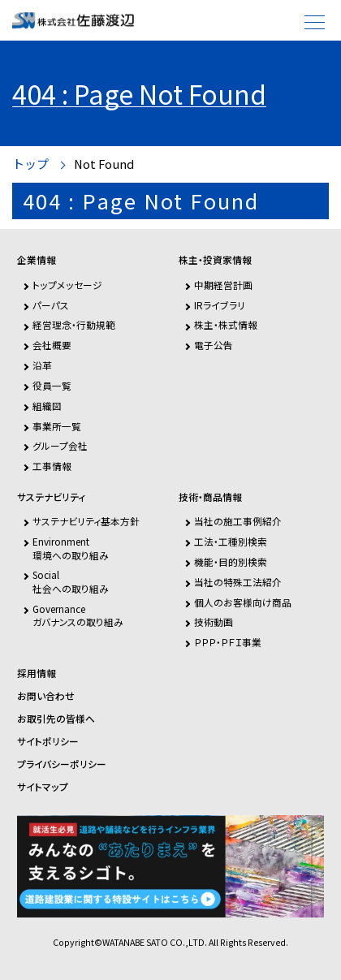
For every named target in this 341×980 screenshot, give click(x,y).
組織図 (47, 406)
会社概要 (52, 345)
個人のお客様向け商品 (243, 602)
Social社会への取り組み (71, 581)
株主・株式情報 (226, 324)
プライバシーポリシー (62, 764)
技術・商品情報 (210, 497)
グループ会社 (60, 445)
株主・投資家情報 (215, 260)
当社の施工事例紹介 (238, 521)
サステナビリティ (51, 497)
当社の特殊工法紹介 (238, 582)
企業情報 (37, 260)
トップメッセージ (67, 285)
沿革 (42, 365)
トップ (30, 164)
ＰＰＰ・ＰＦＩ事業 (228, 642)
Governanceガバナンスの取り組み (78, 615)
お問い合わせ (46, 696)
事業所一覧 (57, 426)
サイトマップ (43, 787)
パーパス (51, 305)
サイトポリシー (48, 741)
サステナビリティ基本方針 (86, 521)
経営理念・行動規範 (74, 324)
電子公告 (214, 345)
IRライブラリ (220, 305)
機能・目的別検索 (231, 561)
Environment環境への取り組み (71, 548)
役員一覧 (52, 385)
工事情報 (52, 466)
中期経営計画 (223, 285)
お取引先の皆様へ (56, 719)
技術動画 (214, 622)
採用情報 (37, 673)
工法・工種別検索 (231, 541)
